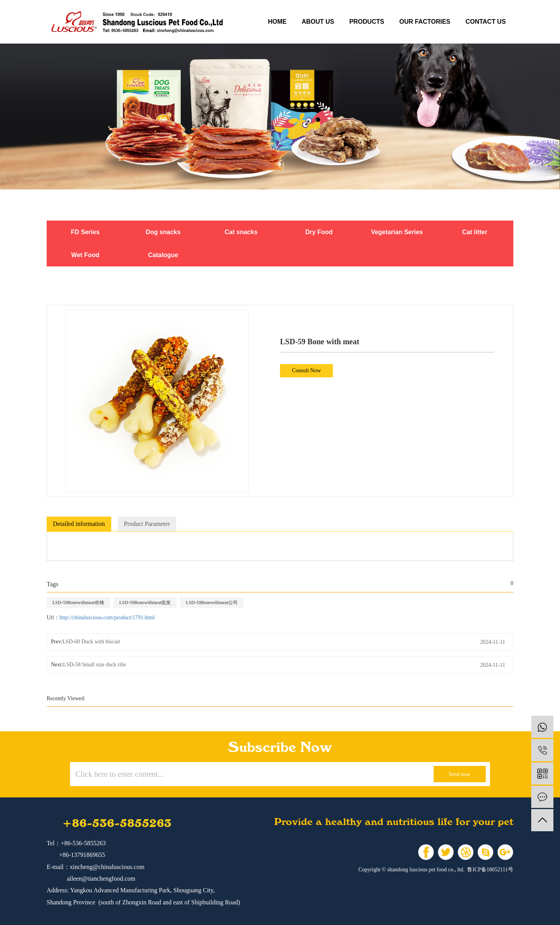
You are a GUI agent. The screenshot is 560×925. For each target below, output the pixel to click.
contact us (486, 22)
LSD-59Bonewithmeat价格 (78, 603)
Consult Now (306, 371)
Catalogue (163, 255)
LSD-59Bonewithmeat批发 (145, 603)
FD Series (85, 232)
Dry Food (319, 232)
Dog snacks (163, 232)
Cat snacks (241, 232)
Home (277, 22)
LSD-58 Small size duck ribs (94, 665)
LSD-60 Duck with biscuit (91, 642)
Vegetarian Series (397, 232)
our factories (425, 22)
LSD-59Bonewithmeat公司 (212, 603)
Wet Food (85, 255)
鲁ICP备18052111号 (490, 870)
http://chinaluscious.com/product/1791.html (107, 618)
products (367, 22)
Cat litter (475, 232)
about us (318, 22)
